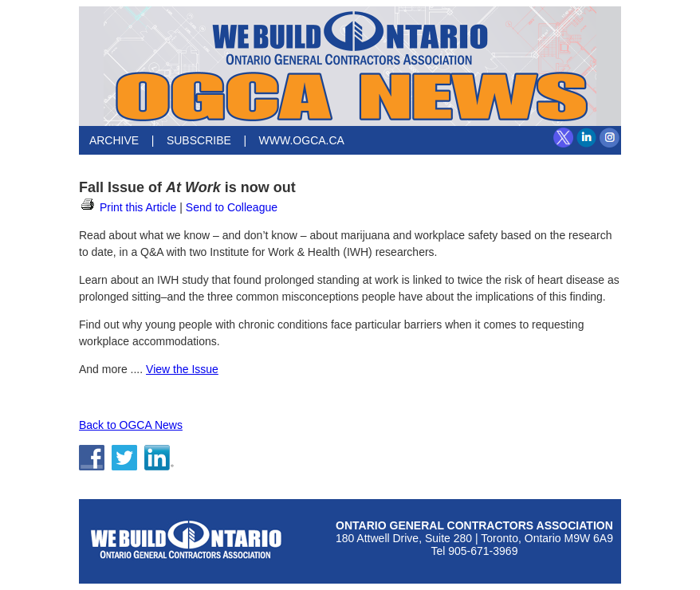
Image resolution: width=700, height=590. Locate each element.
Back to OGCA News (131, 425)
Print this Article (128, 207)
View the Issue (182, 369)
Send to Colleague (232, 207)
